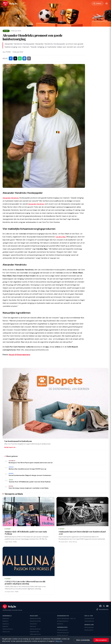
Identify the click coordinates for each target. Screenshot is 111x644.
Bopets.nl (5, 621)
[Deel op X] (15, 58)
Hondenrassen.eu (62, 630)
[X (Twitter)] (104, 606)
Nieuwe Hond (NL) (35, 621)
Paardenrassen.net (63, 633)
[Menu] (107, 3)
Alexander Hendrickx (11, 198)
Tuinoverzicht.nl (89, 618)
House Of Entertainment (19, 355)
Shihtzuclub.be (89, 627)
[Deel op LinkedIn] (24, 58)
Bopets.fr (5, 626)
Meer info (59, 641)
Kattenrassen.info (62, 635)
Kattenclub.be (89, 630)
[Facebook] (100, 606)
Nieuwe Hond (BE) (35, 618)
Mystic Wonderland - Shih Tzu (66, 618)
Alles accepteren (101, 640)
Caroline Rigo (61, 237)
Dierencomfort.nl (8, 629)
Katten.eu (60, 624)
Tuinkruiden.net (89, 621)
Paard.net (33, 626)
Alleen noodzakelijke (83, 640)
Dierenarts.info (34, 632)
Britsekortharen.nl (63, 621)
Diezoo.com (6, 632)
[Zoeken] (97, 4)
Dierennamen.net (35, 629)
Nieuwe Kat (33, 624)
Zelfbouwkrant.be (35, 634)
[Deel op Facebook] (11, 58)
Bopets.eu (6, 624)
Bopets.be (6, 618)
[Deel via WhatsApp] (20, 58)
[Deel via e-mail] (29, 58)
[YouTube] (107, 606)
